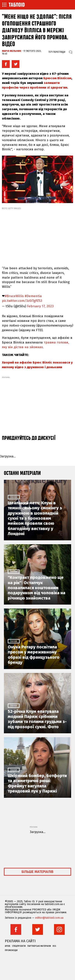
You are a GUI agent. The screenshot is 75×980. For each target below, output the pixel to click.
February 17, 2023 (40, 306)
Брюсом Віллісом (57, 78)
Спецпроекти (19, 946)
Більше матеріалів (37, 872)
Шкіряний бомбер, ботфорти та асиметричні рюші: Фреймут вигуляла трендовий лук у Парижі (37, 783)
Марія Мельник (12, 51)
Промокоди (11, 950)
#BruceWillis (14, 296)
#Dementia (33, 296)
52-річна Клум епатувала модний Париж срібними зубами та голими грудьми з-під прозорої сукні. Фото (37, 719)
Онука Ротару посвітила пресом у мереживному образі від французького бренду (34, 655)
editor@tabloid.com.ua (49, 918)
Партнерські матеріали (39, 946)
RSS (54, 946)
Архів (8, 946)
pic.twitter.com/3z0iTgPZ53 (22, 301)
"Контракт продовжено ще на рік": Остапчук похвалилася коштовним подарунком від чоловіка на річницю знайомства (37, 588)
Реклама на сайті (20, 941)
